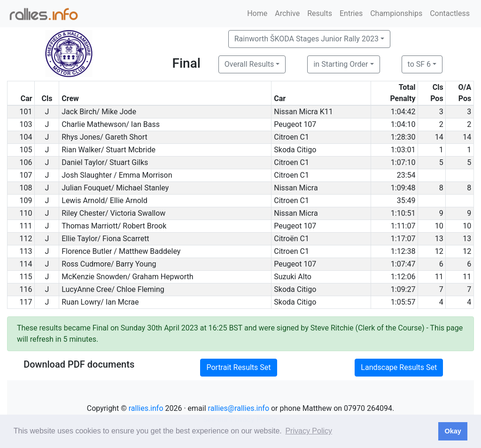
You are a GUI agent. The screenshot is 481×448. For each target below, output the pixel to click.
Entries (351, 13)
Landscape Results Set (399, 367)
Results (320, 13)
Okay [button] (453, 431)
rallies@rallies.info (239, 408)
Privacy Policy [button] (309, 431)
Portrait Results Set (238, 367)
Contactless (450, 13)
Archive (287, 13)
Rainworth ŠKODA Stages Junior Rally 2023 (306, 39)
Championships (396, 13)
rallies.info (146, 408)
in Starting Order (341, 64)
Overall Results (249, 64)
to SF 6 (419, 64)
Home (257, 13)
